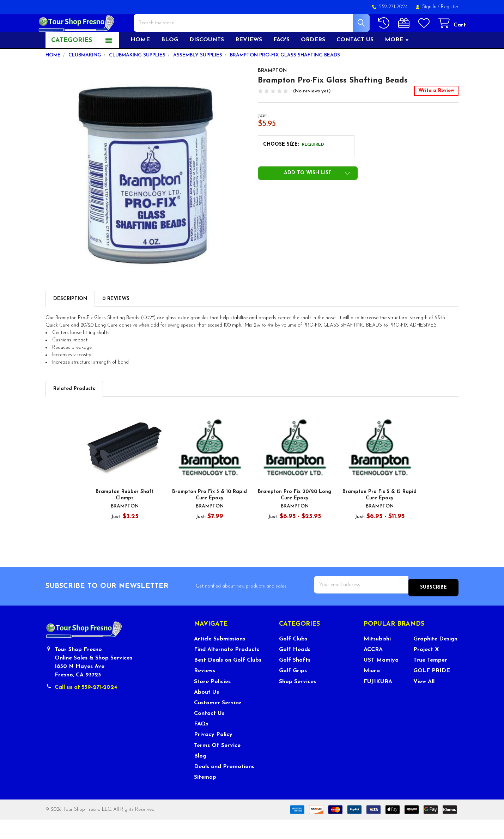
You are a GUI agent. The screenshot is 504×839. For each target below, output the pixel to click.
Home (140, 62)
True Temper (430, 680)
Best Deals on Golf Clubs (228, 680)
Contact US (355, 62)
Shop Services (297, 701)
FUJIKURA (378, 701)
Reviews (249, 62)
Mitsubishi (377, 659)
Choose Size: (294, 167)
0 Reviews (116, 321)
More (397, 62)
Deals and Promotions (224, 786)
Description (70, 321)
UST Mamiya (381, 680)
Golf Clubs (293, 659)
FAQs (201, 744)
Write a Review (436, 113)
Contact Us (209, 733)
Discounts (207, 62)
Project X (426, 669)
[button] (308, 196)
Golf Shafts (295, 680)
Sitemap (205, 797)
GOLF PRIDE (432, 691)
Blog (170, 62)
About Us (207, 712)
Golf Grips (293, 691)
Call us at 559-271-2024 (86, 707)
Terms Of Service (217, 765)
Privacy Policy (213, 754)
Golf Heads (295, 669)
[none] (146, 191)
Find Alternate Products (227, 669)
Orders (313, 62)
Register (450, 7)
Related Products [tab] (74, 411)
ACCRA (373, 669)
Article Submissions (220, 659)
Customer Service (218, 723)
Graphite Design (435, 659)
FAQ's (281, 62)
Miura (372, 691)
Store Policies (212, 701)
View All (424, 701)
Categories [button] (72, 63)
